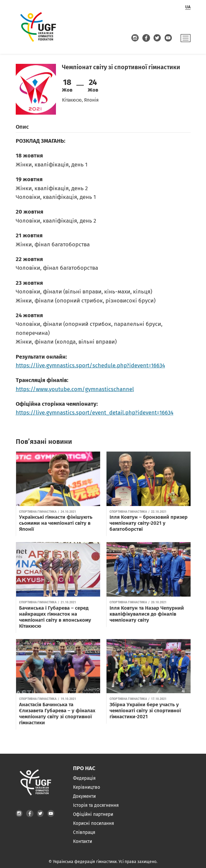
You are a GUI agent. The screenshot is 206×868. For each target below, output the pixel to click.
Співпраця (84, 832)
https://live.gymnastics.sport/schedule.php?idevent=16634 (90, 365)
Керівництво (87, 787)
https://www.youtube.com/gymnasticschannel (75, 389)
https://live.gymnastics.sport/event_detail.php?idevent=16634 (95, 413)
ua (188, 7)
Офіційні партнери (93, 814)
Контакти (83, 841)
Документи (84, 796)
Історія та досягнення (96, 805)
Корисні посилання (93, 823)
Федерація (84, 778)
